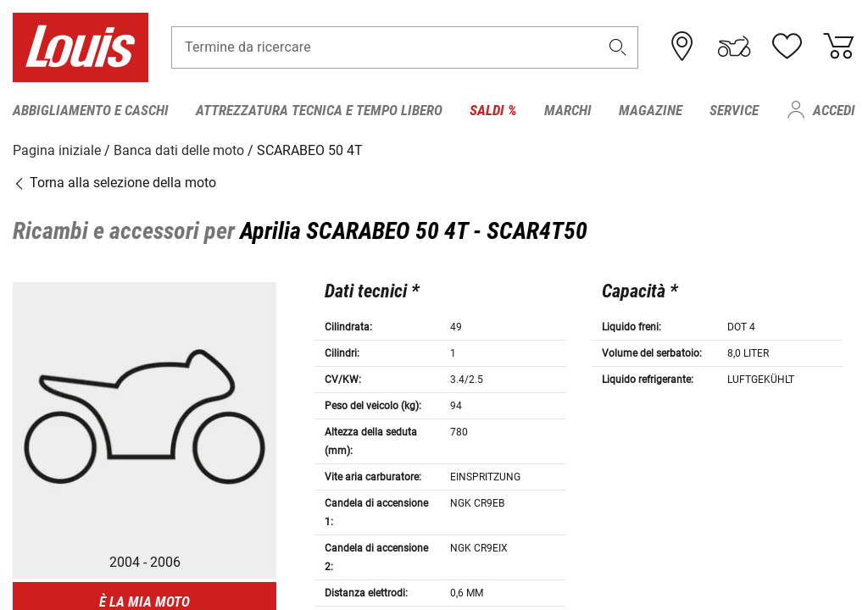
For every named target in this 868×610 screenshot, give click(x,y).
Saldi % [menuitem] (493, 110)
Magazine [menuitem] (651, 110)
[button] (618, 48)
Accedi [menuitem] (834, 110)
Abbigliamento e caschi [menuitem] (91, 110)
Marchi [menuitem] (568, 110)
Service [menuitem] (734, 110)
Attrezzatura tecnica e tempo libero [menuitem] (319, 110)
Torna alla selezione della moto (114, 182)
